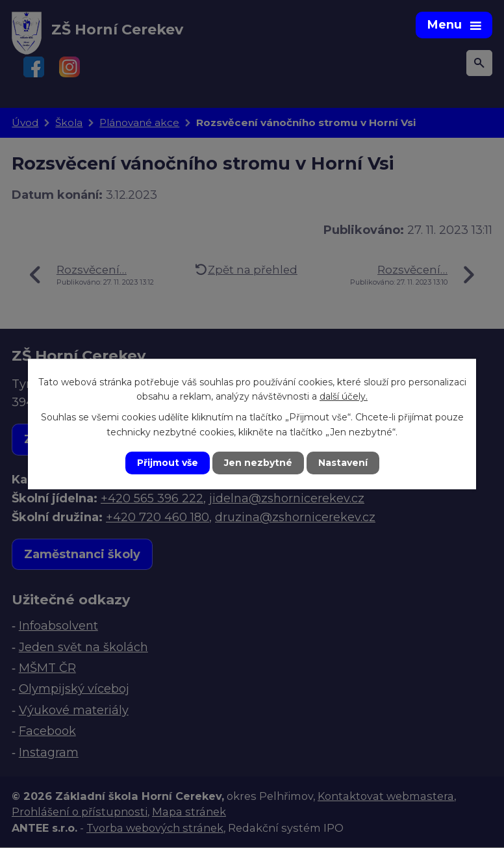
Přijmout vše (168, 463)
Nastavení (343, 463)
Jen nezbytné (258, 463)
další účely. (344, 396)
